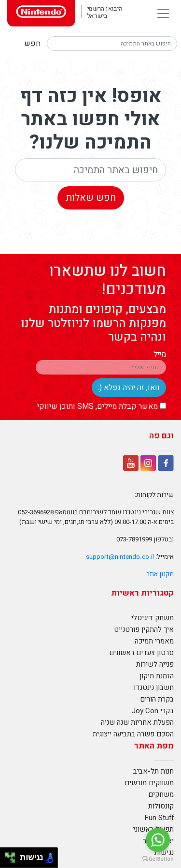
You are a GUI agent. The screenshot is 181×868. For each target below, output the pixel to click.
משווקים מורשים (149, 783)
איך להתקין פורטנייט (144, 629)
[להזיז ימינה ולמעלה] (13, 855)
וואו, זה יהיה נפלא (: (129, 388)
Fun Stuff (159, 818)
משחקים (161, 794)
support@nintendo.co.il (120, 557)
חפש (32, 44)
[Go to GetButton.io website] (158, 858)
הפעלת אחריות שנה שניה (137, 722)
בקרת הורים (157, 699)
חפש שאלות (91, 198)
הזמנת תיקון (157, 676)
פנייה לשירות (155, 664)
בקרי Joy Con (153, 711)
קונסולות (161, 806)
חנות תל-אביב (153, 771)
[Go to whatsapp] (158, 840)
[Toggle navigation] (163, 14)
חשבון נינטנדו (154, 688)
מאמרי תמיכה (154, 641)
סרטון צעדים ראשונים (141, 653)
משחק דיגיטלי (153, 618)
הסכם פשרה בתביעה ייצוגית (133, 734)
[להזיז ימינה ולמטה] (13, 861)
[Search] (112, 44)
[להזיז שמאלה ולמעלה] (7, 855)
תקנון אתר (160, 574)
